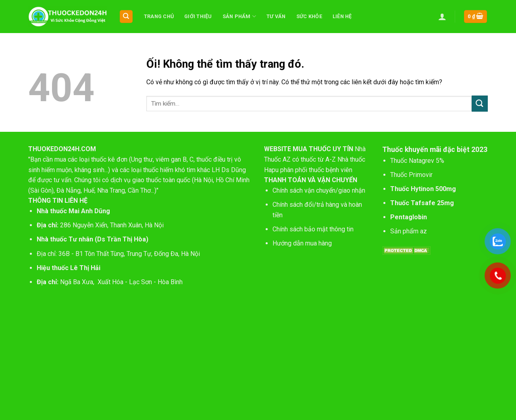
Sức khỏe (309, 16)
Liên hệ (342, 16)
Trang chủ (159, 16)
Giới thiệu (198, 16)
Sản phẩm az (409, 231)
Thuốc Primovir (412, 175)
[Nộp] (480, 103)
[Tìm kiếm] (126, 17)
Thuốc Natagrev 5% (417, 161)
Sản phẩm (239, 16)
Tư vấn (276, 16)
